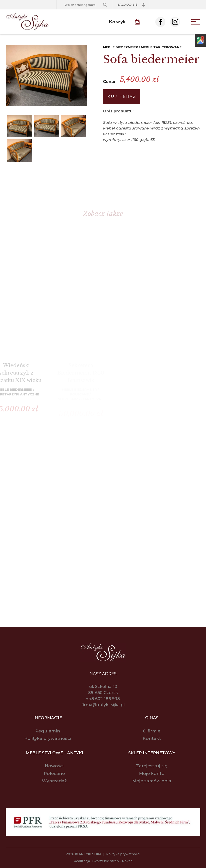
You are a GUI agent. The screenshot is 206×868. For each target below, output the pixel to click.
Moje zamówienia (152, 781)
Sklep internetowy (152, 753)
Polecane (54, 773)
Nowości (54, 766)
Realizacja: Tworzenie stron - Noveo (103, 861)
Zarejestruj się (152, 766)
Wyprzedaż (54, 781)
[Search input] (83, 5)
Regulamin (48, 731)
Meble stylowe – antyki (54, 753)
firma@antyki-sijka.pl (103, 705)
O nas (152, 718)
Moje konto (152, 773)
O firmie (152, 731)
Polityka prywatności (48, 738)
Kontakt (152, 738)
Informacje (48, 718)
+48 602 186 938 (103, 699)
